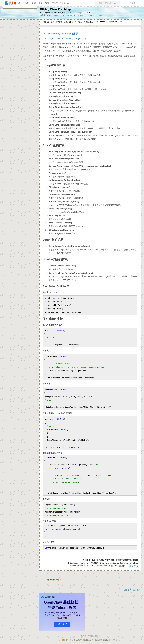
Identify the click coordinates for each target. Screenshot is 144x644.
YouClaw (65, 3)
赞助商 (55, 3)
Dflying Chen (102, 566)
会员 (20, 3)
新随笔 (59, 22)
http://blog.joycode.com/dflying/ (61, 15)
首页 (52, 22)
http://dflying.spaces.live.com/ (91, 15)
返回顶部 (137, 590)
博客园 (46, 22)
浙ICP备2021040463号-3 (106, 640)
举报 (136, 566)
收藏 (131, 566)
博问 (40, 3)
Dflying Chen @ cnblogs (56, 9)
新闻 (34, 3)
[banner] (9, 3)
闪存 (47, 3)
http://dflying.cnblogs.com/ (74, 39)
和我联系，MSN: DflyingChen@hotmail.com (102, 22)
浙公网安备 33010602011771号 (78, 640)
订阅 (71, 22)
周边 (27, 3)
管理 (80, 22)
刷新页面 (128, 590)
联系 (66, 22)
